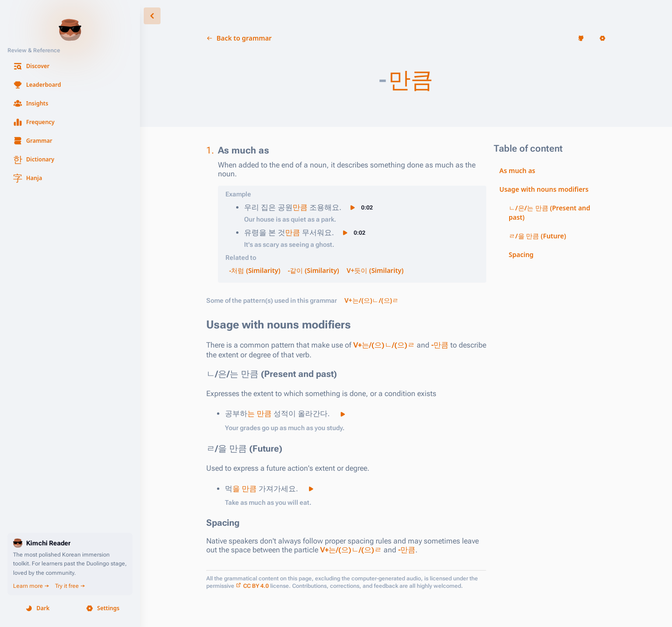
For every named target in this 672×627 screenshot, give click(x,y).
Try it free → (70, 586)
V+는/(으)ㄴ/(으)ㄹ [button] (371, 300)
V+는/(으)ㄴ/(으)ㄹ (384, 345)
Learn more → (31, 586)
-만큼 (440, 345)
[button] (70, 66)
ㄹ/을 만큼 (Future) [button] (537, 236)
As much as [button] (517, 171)
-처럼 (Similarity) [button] (255, 270)
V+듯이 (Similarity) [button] (375, 270)
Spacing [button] (521, 254)
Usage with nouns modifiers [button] (544, 189)
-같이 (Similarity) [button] (314, 270)
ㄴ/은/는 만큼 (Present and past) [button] (549, 212)
